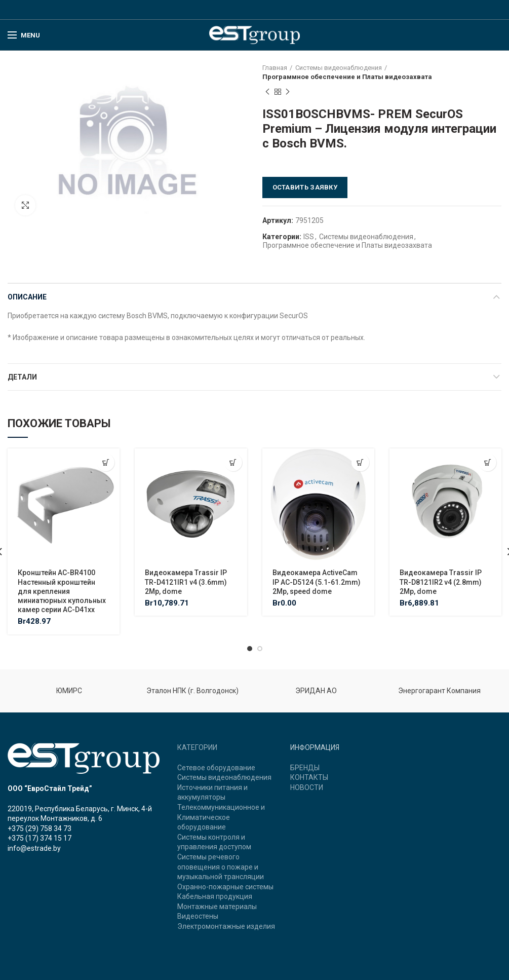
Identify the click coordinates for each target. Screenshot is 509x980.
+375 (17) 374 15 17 (40, 838)
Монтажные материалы (217, 907)
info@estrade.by (34, 848)
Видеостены (198, 916)
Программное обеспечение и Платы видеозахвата (347, 77)
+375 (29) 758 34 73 (40, 828)
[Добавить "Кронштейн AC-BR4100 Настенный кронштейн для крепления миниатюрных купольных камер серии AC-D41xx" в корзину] (106, 462)
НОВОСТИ (307, 787)
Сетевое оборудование (216, 768)
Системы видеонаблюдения (339, 68)
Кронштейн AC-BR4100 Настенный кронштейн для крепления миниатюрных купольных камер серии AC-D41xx (62, 591)
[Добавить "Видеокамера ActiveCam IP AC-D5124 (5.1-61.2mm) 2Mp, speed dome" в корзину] (360, 462)
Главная (275, 68)
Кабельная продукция (215, 896)
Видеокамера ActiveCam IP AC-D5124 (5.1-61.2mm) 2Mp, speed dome (317, 582)
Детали (22, 377)
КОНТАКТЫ (309, 777)
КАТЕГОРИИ (197, 747)
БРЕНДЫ (305, 768)
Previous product (267, 92)
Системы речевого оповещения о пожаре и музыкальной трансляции (221, 867)
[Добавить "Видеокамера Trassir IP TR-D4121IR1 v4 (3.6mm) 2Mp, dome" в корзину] (233, 462)
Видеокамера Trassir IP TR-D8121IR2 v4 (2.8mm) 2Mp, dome (441, 582)
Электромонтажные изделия (226, 926)
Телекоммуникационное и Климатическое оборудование (221, 817)
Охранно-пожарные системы (225, 887)
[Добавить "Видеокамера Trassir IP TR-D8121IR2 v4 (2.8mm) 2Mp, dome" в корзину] (487, 462)
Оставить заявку (305, 187)
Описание (27, 297)
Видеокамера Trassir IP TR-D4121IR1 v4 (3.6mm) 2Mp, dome (186, 582)
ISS (309, 237)
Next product (288, 92)
